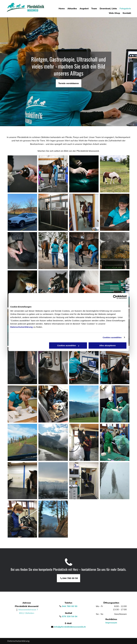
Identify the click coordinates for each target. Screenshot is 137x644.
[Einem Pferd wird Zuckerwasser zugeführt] (115, 366)
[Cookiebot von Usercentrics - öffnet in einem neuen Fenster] (115, 297)
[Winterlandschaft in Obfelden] (115, 481)
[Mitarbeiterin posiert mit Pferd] (84, 212)
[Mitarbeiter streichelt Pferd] (115, 212)
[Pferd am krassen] (115, 174)
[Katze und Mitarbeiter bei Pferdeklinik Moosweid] (53, 404)
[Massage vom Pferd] (22, 251)
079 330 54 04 (70, 616)
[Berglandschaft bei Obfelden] (53, 442)
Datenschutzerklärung (22, 327)
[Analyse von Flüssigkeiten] (22, 404)
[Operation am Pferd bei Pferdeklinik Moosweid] (115, 442)
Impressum (111, 623)
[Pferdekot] (115, 251)
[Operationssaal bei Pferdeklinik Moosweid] (115, 404)
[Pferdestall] (53, 212)
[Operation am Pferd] (84, 174)
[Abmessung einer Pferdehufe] (22, 366)
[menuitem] (60, 8)
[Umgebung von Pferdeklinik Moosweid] (22, 442)
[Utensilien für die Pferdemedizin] (115, 289)
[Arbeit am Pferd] (53, 366)
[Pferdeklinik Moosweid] (22, 519)
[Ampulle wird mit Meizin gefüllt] (22, 174)
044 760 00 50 (70, 606)
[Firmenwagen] (22, 212)
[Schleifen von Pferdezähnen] (22, 289)
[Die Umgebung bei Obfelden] (53, 481)
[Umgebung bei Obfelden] (84, 404)
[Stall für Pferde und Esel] (22, 481)
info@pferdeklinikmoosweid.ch (70, 627)
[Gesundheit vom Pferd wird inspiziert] (53, 174)
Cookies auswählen (112, 337)
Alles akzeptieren (107, 345)
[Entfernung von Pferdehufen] (84, 251)
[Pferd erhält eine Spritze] (84, 289)
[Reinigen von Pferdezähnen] (53, 289)
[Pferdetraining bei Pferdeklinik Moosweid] (84, 442)
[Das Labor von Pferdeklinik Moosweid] (84, 481)
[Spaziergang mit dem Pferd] (53, 251)
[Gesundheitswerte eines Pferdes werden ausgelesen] (84, 366)
